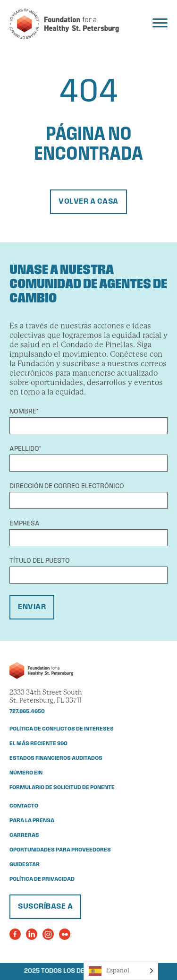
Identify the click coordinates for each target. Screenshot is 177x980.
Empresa (25, 524)
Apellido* (25, 449)
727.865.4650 (27, 712)
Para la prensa (32, 821)
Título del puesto (40, 561)
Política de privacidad (42, 879)
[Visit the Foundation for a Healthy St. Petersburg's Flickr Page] (65, 934)
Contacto (24, 806)
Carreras (24, 835)
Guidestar (25, 865)
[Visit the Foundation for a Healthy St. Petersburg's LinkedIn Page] (32, 934)
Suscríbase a (45, 907)
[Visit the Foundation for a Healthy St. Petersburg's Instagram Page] (48, 934)
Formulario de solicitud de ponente (62, 788)
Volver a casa (88, 202)
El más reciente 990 (38, 744)
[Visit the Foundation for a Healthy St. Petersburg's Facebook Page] (15, 934)
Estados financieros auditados (56, 758)
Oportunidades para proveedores (60, 850)
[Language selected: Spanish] (121, 971)
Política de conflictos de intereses (62, 729)
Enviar (32, 607)
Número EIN (26, 773)
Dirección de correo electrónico (67, 486)
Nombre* (24, 412)
